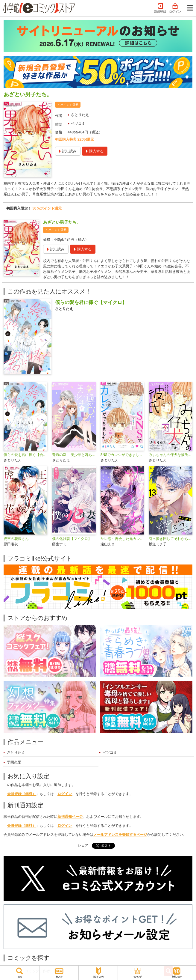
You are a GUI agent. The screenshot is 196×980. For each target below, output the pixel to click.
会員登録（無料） (22, 794)
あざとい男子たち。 (62, 222)
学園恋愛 (14, 762)
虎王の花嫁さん (16, 539)
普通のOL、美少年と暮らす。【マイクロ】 (74, 455)
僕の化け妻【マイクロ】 (72, 539)
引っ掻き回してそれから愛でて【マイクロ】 (171, 539)
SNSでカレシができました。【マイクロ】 (122, 455)
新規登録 (160, 8)
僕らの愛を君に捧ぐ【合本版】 (25, 455)
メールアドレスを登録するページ (120, 835)
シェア (83, 845)
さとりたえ (80, 115)
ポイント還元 (69, 105)
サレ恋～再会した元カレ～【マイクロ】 (122, 539)
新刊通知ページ (70, 817)
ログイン (175, 8)
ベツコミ (78, 124)
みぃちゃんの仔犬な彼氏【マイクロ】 (171, 455)
